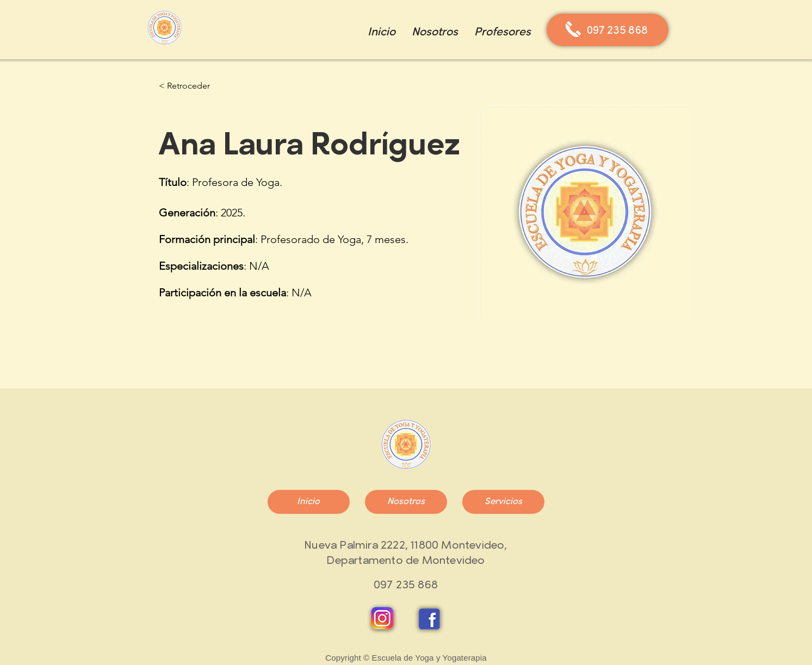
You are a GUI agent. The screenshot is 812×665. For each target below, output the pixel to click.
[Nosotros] (406, 502)
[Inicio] (309, 502)
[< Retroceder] (184, 86)
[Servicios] (503, 502)
